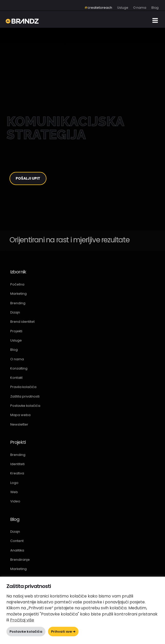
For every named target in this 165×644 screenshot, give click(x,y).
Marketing (18, 294)
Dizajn (15, 312)
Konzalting (19, 368)
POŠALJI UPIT (28, 178)
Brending (18, 303)
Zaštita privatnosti (25, 396)
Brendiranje (20, 560)
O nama (17, 359)
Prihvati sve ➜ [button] (63, 632)
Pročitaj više (22, 620)
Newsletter (19, 424)
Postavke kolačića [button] (26, 632)
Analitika (17, 550)
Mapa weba (20, 415)
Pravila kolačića (23, 387)
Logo (14, 483)
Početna (17, 284)
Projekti (16, 331)
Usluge (16, 340)
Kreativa (17, 473)
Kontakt (16, 378)
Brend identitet (22, 322)
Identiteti (17, 464)
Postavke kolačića (25, 406)
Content (17, 541)
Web (14, 492)
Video (15, 501)
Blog (14, 350)
